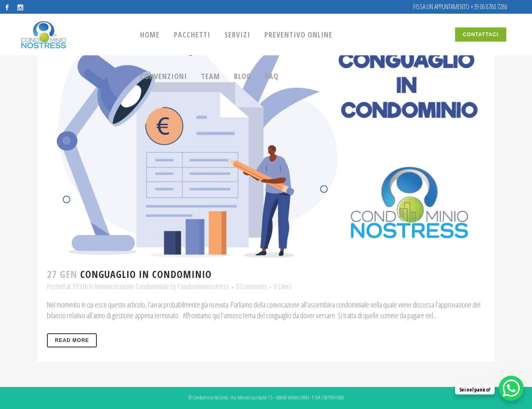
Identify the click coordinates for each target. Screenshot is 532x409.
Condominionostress (203, 286)
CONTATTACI (481, 35)
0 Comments (251, 286)
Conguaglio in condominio (146, 274)
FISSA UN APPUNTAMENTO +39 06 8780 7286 (460, 7)
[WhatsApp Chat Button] (511, 388)
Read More (72, 340)
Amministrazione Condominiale (132, 286)
